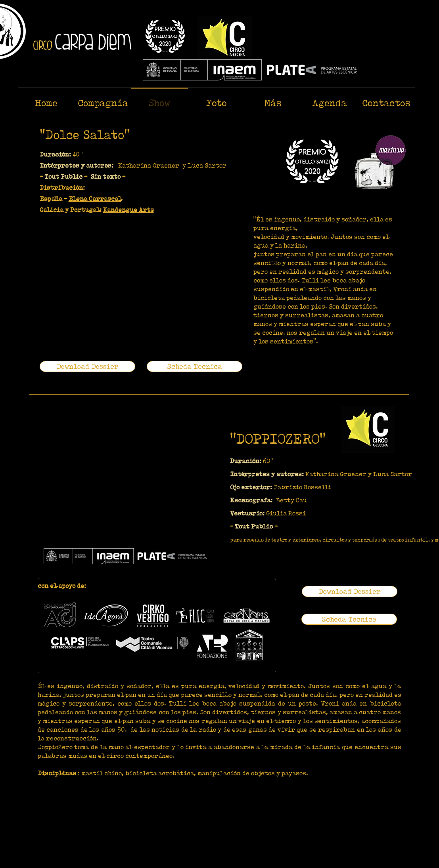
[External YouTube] (131, 277)
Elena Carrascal (95, 199)
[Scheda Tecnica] (195, 366)
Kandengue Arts (128, 210)
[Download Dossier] (87, 366)
